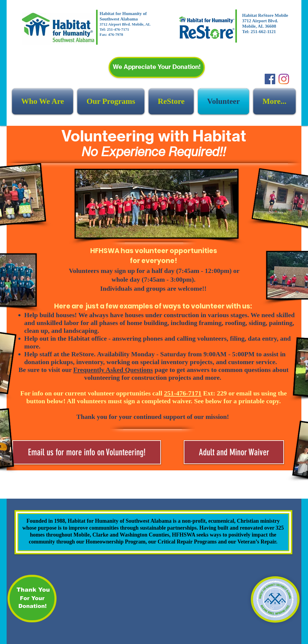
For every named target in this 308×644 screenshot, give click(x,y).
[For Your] (32, 599)
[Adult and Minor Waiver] (234, 452)
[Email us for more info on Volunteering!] (87, 452)
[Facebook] (270, 79)
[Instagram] (284, 79)
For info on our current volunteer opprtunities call (111, 393)
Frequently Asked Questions (113, 370)
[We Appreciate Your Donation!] (157, 67)
